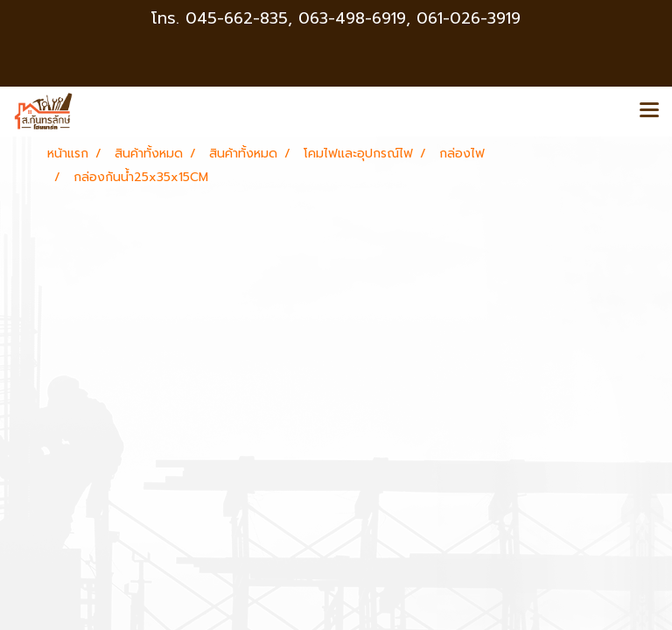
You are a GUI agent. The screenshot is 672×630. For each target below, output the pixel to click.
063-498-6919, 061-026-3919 (409, 18)
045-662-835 (237, 18)
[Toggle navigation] (649, 111)
